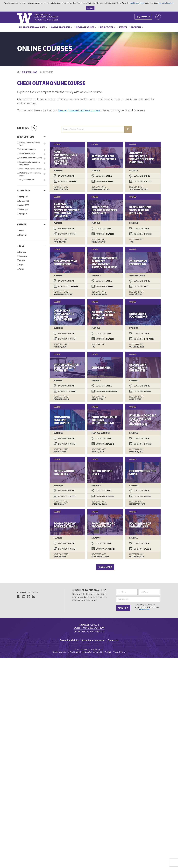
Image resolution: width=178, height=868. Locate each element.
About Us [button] (136, 27)
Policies (108, 862)
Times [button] (21, 239)
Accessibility (98, 862)
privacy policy (144, 819)
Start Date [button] (24, 183)
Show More (111, 777)
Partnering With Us (69, 850)
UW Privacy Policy (137, 3)
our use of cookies (166, 3)
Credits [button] (22, 217)
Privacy (116, 862)
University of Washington (69, 862)
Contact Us (113, 850)
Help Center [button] (106, 27)
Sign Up (123, 818)
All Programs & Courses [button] (32, 27)
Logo (17, 13)
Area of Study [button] (26, 137)
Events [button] (123, 27)
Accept (90, 8)
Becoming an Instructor (93, 850)
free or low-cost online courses (79, 110)
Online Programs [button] (60, 27)
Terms (123, 862)
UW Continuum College (86, 859)
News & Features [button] (85, 27)
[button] (56, 143)
